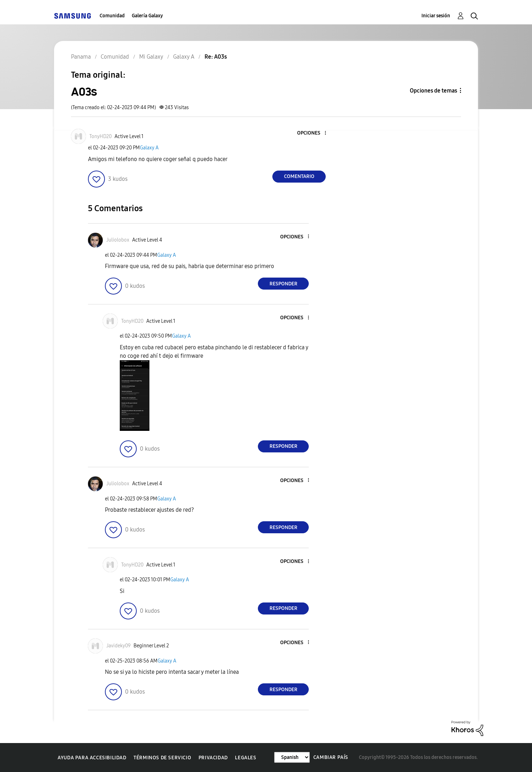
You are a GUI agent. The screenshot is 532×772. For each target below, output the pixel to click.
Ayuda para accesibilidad (92, 758)
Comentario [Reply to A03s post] (299, 176)
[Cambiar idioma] (292, 757)
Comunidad (112, 16)
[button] (314, 133)
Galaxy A (149, 148)
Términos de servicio (162, 758)
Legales (246, 758)
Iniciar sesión (436, 16)
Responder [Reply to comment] (283, 284)
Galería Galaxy (147, 16)
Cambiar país (331, 757)
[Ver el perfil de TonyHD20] (101, 136)
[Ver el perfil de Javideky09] (119, 646)
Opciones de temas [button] (433, 91)
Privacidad (213, 758)
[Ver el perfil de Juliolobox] (118, 240)
